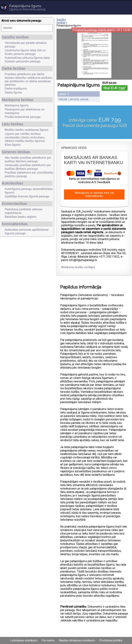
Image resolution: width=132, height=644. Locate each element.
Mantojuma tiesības (18, 100)
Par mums (48, 640)
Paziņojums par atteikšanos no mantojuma (25, 111)
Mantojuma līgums (17, 105)
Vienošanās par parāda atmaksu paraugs (26, 45)
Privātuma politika (111, 640)
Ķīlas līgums (13, 145)
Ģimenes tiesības (16, 152)
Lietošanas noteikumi (24, 640)
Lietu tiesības (13, 124)
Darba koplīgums (16, 89)
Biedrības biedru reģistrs (21, 217)
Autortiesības (12, 183)
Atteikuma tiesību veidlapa (78, 267)
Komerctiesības (14, 204)
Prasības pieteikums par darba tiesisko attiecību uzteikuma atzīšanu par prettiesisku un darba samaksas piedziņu (29, 79)
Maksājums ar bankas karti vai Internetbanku (94, 194)
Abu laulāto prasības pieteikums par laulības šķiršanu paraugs (28, 159)
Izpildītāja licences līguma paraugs (27, 196)
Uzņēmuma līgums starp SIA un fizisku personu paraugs (25, 52)
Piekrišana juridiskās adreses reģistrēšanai (24, 211)
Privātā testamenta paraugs (23, 117)
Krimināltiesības (15, 224)
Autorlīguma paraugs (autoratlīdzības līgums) (29, 191)
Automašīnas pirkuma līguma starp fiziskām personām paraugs (27, 60)
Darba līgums (13, 93)
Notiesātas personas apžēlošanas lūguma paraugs (27, 231)
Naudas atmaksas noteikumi (77, 640)
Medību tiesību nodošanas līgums (27, 130)
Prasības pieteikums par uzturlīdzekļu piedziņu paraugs (29, 174)
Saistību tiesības (15, 37)
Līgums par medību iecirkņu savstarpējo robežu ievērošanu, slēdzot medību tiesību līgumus (25, 137)
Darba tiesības (14, 68)
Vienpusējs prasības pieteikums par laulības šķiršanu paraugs (28, 167)
